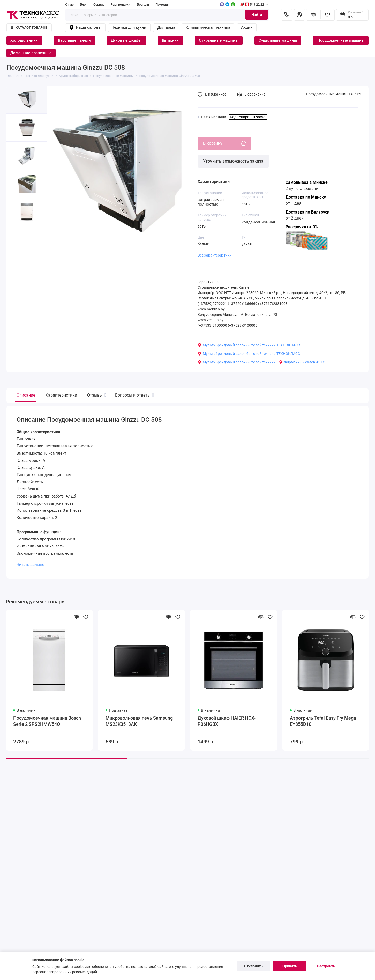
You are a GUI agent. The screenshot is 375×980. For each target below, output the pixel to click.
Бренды (143, 5)
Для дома (166, 27)
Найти (257, 15)
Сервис (99, 5)
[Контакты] (287, 15)
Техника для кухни (129, 27)
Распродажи (121, 5)
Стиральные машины (219, 40)
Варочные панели (74, 40)
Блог (83, 5)
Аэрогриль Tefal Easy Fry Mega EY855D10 (323, 721)
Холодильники (24, 40)
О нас (69, 5)
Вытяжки (170, 40)
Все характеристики (215, 255)
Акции (247, 27)
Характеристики (61, 395)
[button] (17, 241)
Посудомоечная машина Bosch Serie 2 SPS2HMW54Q (47, 721)
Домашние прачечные (31, 53)
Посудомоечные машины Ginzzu (334, 94)
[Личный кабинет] (299, 15)
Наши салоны (85, 28)
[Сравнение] (313, 15)
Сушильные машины (278, 40)
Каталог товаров (29, 28)
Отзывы (96, 395)
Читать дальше (30, 565)
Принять (290, 966)
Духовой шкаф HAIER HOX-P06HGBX (227, 721)
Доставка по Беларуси (307, 212)
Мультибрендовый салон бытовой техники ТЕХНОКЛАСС (249, 345)
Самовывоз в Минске (307, 182)
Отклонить (253, 966)
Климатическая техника (208, 27)
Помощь (162, 5)
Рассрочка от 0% (302, 227)
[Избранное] (328, 15)
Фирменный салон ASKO (302, 362)
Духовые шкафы (126, 40)
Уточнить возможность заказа (233, 161)
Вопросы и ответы (134, 395)
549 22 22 (254, 4)
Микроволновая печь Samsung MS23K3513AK (139, 721)
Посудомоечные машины (341, 40)
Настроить (326, 966)
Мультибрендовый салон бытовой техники (237, 362)
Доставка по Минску (306, 197)
